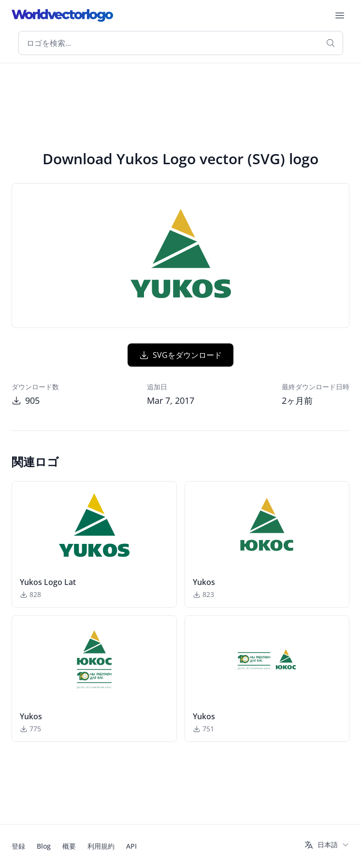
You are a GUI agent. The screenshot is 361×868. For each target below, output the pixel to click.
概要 (69, 846)
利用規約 (101, 846)
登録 (18, 846)
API (131, 846)
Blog (44, 846)
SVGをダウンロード (180, 355)
